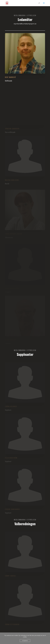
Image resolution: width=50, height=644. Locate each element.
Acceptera (25, 641)
